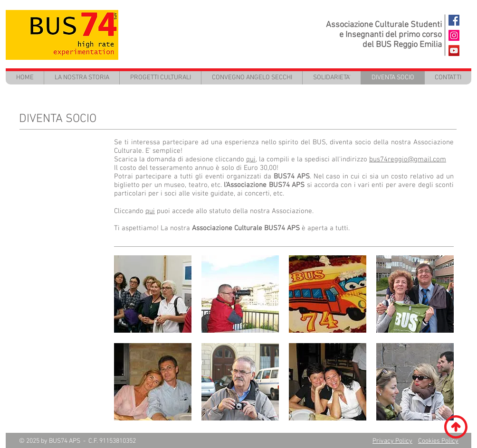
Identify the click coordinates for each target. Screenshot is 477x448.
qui (150, 211)
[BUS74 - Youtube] (454, 51)
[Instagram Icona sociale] (454, 35)
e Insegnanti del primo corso (391, 35)
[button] (160, 78)
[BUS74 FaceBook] (454, 20)
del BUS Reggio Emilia (402, 45)
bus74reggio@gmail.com (408, 159)
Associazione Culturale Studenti (384, 25)
